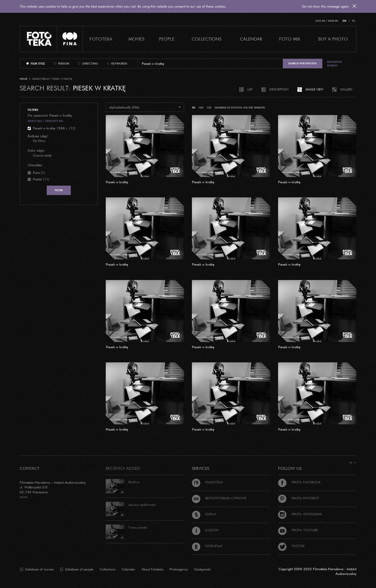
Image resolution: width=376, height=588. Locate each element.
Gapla (204, 514)
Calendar (128, 569)
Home (23, 79)
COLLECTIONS (207, 39)
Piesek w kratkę (117, 182)
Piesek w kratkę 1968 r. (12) (54, 128)
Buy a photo (333, 39)
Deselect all (54, 121)
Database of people (77, 569)
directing (90, 64)
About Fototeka (152, 569)
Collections (108, 569)
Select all (35, 121)
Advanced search (334, 64)
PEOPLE (167, 39)
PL (354, 21)
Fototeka (101, 39)
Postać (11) (41, 179)
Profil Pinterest (299, 498)
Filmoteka (207, 482)
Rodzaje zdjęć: (38, 136)
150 (209, 108)
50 (193, 108)
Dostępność (202, 569)
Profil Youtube (298, 530)
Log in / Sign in (327, 21)
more (23, 497)
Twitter (291, 546)
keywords (119, 64)
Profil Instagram (300, 514)
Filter (59, 190)
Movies (136, 39)
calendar (251, 39)
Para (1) (39, 173)
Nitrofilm (207, 546)
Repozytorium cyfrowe (219, 498)
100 (201, 108)
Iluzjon (205, 530)
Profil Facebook (299, 482)
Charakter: (36, 165)
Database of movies (37, 569)
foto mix (290, 39)
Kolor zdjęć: (36, 150)
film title (38, 64)
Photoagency (179, 569)
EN (344, 21)
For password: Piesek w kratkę (50, 115)
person (64, 64)
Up (352, 463)
